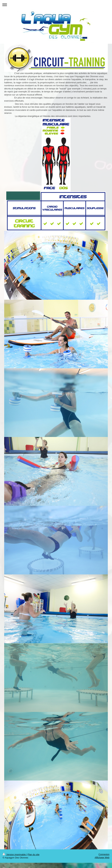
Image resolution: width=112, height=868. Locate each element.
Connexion (104, 854)
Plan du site (34, 854)
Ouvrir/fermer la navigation (56, 5)
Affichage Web (102, 857)
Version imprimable (15, 854)
